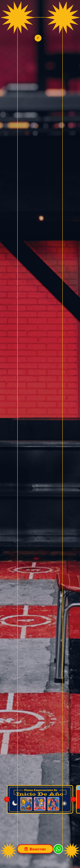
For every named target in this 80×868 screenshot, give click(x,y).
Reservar (37, 849)
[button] (73, 799)
